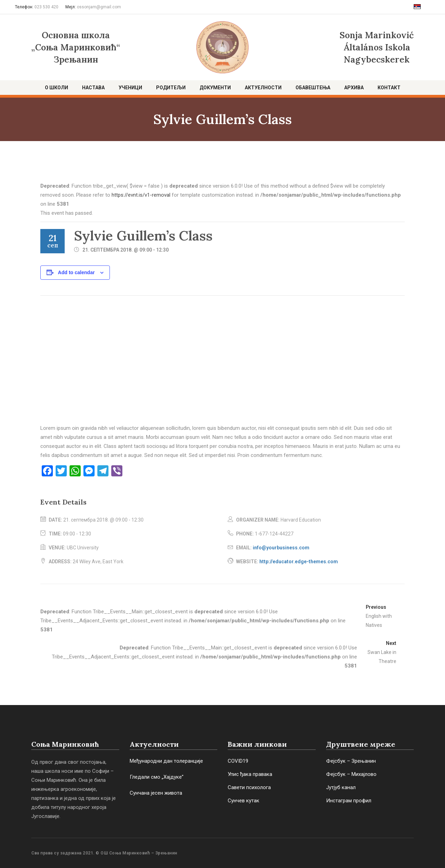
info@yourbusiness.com (281, 548)
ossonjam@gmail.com (99, 7)
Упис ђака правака (250, 774)
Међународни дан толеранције (166, 761)
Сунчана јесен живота (156, 793)
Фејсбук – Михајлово (351, 774)
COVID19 (238, 761)
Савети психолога (249, 787)
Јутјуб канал (341, 787)
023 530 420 (46, 7)
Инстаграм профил (349, 801)
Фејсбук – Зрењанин (351, 761)
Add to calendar (76, 272)
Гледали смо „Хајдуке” (157, 777)
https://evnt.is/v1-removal (141, 195)
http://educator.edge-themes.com (299, 562)
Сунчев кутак (244, 801)
